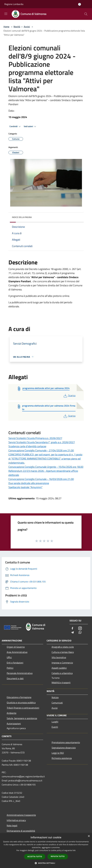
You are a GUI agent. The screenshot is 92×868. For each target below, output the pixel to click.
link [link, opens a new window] (74, 850)
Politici (10, 668)
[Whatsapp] (80, 633)
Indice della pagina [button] (22, 217)
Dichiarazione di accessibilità (21, 831)
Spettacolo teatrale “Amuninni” (26, 487)
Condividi (15, 127)
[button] (46, 863)
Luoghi (55, 722)
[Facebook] (72, 629)
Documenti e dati (15, 678)
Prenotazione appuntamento (66, 742)
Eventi (55, 727)
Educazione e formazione (19, 697)
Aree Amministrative (17, 652)
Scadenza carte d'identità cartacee (27, 446)
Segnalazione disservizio (64, 748)
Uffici (9, 657)
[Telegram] (72, 633)
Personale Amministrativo (20, 673)
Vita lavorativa (59, 657)
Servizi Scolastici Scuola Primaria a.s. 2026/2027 (35, 438)
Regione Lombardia (14, 4)
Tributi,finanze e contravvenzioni (23, 708)
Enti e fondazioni (15, 663)
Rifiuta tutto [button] (58, 856)
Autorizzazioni (14, 724)
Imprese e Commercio (62, 663)
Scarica (69, 395)
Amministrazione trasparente (21, 815)
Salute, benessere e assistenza (22, 718)
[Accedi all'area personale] (80, 4)
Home (6, 27)
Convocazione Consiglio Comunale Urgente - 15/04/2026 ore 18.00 (46, 467)
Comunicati (57, 703)
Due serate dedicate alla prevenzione (29, 483)
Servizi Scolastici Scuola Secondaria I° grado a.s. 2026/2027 (42, 442)
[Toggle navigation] (6, 14)
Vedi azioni (30, 127)
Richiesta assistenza (62, 758)
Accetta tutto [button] (35, 857)
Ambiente (12, 713)
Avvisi (27, 27)
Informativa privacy (16, 820)
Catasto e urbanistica (62, 673)
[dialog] (46, 851)
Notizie (55, 697)
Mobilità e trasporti (61, 682)
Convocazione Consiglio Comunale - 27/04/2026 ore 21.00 (41, 450)
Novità (17, 27)
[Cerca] (86, 14)
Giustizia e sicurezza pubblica (21, 702)
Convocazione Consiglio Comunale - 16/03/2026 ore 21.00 (41, 479)
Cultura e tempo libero (63, 652)
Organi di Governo (16, 647)
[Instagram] (80, 629)
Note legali (12, 825)
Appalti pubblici (59, 668)
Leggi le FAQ (58, 753)
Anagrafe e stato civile (63, 647)
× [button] (89, 836)
